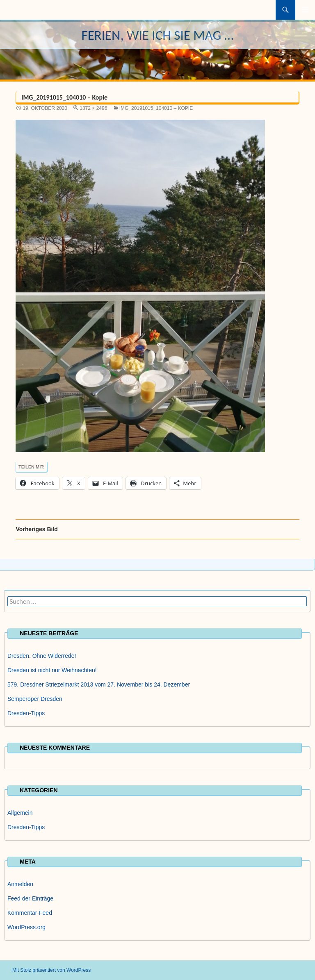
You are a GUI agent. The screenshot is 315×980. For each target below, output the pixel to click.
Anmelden (20, 884)
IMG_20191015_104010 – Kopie (156, 108)
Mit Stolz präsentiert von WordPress (51, 970)
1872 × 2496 (93, 108)
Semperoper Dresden (35, 699)
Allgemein (20, 813)
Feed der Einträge (30, 898)
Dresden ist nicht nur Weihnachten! (52, 670)
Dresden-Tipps (26, 713)
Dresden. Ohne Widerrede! (42, 656)
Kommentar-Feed (30, 913)
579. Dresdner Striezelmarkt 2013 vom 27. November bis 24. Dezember (99, 684)
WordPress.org (26, 927)
